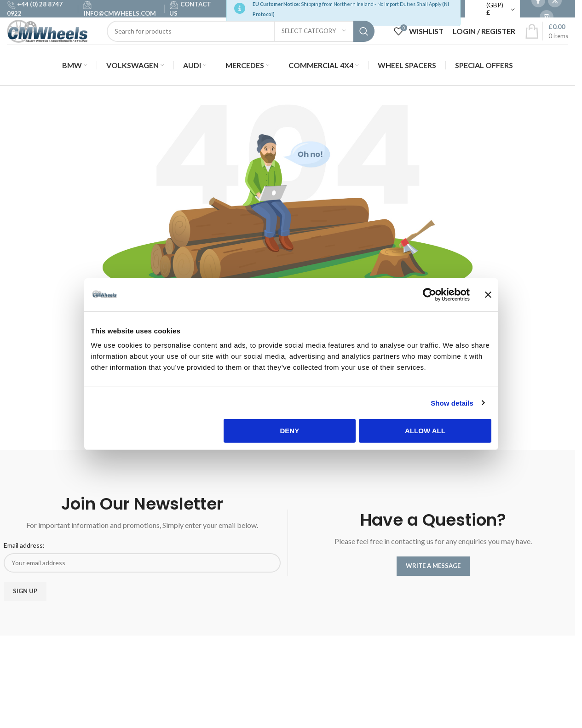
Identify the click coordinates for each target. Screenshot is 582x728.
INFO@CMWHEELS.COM (120, 16)
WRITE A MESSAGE (433, 571)
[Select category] (314, 45)
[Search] (251, 45)
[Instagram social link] (547, 20)
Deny (290, 433)
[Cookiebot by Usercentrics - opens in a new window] (430, 297)
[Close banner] (489, 297)
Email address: (24, 550)
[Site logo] (58, 44)
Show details (452, 405)
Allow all (426, 433)
